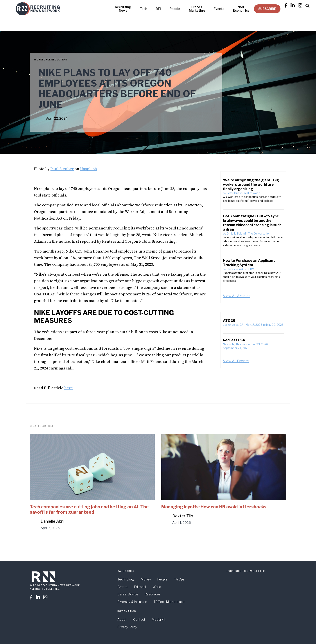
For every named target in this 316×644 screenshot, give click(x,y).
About (122, 619)
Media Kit (159, 619)
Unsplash (89, 169)
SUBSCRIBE (267, 9)
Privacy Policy (127, 627)
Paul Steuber (62, 169)
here (69, 388)
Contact (139, 619)
